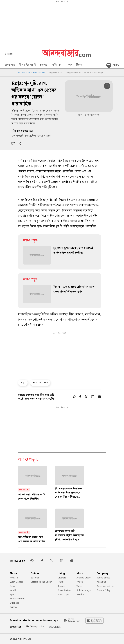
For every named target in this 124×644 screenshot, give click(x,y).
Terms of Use (103, 578)
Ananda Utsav (83, 578)
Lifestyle (62, 578)
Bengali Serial (40, 382)
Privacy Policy (104, 590)
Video (79, 586)
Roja (23, 382)
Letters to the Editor (41, 582)
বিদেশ (79, 65)
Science (14, 607)
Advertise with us (105, 586)
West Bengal (16, 582)
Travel (60, 582)
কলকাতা (44, 65)
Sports (13, 594)
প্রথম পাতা (10, 65)
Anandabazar (24, 73)
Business (14, 603)
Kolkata (14, 578)
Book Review (64, 590)
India (12, 586)
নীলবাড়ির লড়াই (27, 65)
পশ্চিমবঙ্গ (58, 65)
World (13, 590)
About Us (101, 582)
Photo (80, 582)
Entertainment (39, 73)
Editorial (35, 578)
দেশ (70, 65)
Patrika (80, 594)
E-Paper (9, 54)
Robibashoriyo (84, 590)
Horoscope (63, 594)
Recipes (61, 586)
